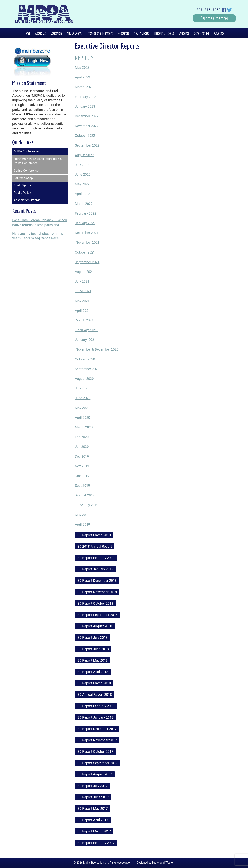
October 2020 (85, 359)
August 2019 (85, 495)
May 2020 (82, 408)
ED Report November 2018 (97, 592)
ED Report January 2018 (96, 717)
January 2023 (85, 106)
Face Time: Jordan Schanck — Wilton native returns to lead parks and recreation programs (40, 223)
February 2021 (86, 330)
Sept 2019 (82, 486)
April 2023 (82, 77)
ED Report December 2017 (97, 729)
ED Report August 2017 (95, 774)
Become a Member (214, 18)
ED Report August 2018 (95, 626)
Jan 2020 (82, 447)
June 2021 (83, 291)
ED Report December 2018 (97, 580)
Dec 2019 (82, 456)
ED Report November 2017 (97, 740)
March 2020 (84, 427)
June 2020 (83, 398)
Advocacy (219, 33)
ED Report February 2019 (96, 558)
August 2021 (84, 272)
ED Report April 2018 (93, 672)
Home (27, 33)
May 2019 (82, 515)
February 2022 (86, 213)
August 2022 (84, 155)
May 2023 (82, 68)
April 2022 (82, 194)
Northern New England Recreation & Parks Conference (38, 161)
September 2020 (87, 369)
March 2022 (84, 204)
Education (56, 33)
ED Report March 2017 (94, 831)
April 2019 (82, 524)
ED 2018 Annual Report (95, 546)
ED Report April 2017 (93, 820)
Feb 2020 (82, 437)
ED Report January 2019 (96, 569)
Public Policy (22, 193)
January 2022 (85, 223)
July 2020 (82, 388)
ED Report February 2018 (96, 706)
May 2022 (82, 184)
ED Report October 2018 (95, 603)
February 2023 (86, 97)
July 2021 (82, 281)
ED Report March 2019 (94, 535)
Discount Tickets (164, 33)
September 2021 (87, 262)
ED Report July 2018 (93, 637)
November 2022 (87, 126)
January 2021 (85, 340)
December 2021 (87, 233)
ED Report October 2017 (95, 751)
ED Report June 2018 (93, 649)
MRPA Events (75, 33)
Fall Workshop (23, 178)
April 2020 (82, 418)
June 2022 (83, 174)
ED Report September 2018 (98, 615)
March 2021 (84, 320)
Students (184, 33)
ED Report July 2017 (93, 786)
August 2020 (84, 379)
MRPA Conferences (27, 151)
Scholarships (202, 33)
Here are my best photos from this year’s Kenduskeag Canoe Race (38, 236)
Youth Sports (142, 33)
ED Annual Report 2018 (95, 694)
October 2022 (85, 136)
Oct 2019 (82, 476)
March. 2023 (84, 87)
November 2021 (87, 242)
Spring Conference (26, 171)
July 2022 (82, 165)
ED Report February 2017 (96, 843)
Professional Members (100, 33)
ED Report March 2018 (94, 683)
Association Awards (27, 200)
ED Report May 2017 (93, 808)
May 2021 (82, 301)
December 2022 (87, 116)
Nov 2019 (82, 466)
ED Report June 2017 (93, 797)
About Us (40, 33)
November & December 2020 (97, 349)
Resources (124, 33)
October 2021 (85, 252)
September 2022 (87, 145)
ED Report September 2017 (98, 763)
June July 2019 (87, 505)
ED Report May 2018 (93, 660)
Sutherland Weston (163, 863)
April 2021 (82, 311)
